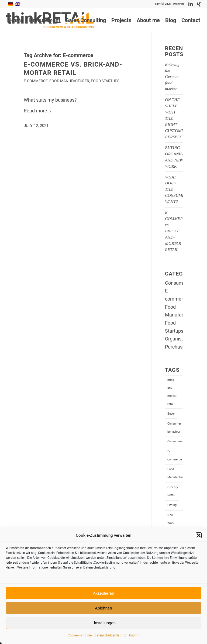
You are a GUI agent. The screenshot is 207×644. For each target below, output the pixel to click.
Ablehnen (103, 608)
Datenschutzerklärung (110, 635)
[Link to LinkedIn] (191, 4)
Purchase (175, 347)
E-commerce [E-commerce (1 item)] (175, 455)
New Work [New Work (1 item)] (171, 519)
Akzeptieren (103, 593)
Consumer (176, 283)
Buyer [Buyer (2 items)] (171, 414)
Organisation (179, 339)
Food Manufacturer (69, 81)
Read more (38, 111)
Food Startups (105, 81)
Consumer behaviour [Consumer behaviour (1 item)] (174, 428)
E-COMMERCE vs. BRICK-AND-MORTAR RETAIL (176, 231)
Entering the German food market (172, 77)
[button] (199, 535)
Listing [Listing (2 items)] (172, 505)
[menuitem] (17, 20)
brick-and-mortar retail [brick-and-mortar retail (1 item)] (172, 392)
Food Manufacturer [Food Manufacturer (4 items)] (175, 473)
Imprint (134, 635)
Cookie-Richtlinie (80, 635)
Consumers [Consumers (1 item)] (175, 441)
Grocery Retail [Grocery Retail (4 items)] (173, 491)
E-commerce (36, 81)
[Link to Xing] (199, 4)
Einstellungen (103, 623)
